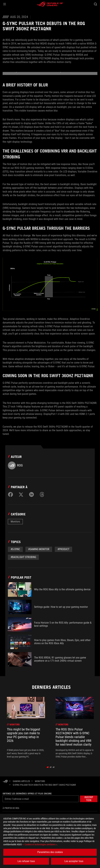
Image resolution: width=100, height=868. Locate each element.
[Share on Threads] (42, 494)
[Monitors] (40, 781)
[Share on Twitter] (21, 494)
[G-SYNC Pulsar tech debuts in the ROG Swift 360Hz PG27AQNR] (44, 785)
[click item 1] (51, 767)
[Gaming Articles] (21, 781)
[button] (5, 4)
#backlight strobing (23, 557)
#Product (63, 549)
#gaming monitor (39, 549)
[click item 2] (54, 767)
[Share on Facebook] (10, 494)
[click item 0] (48, 767)
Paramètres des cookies (50, 852)
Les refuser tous (26, 861)
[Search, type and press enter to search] (95, 4)
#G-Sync (15, 549)
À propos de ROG (11, 808)
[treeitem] (26, 728)
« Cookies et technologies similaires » (40, 844)
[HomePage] (5, 781)
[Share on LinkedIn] (31, 494)
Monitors (15, 522)
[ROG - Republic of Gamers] (50, 4)
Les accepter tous (74, 861)
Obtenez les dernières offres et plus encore (27, 794)
